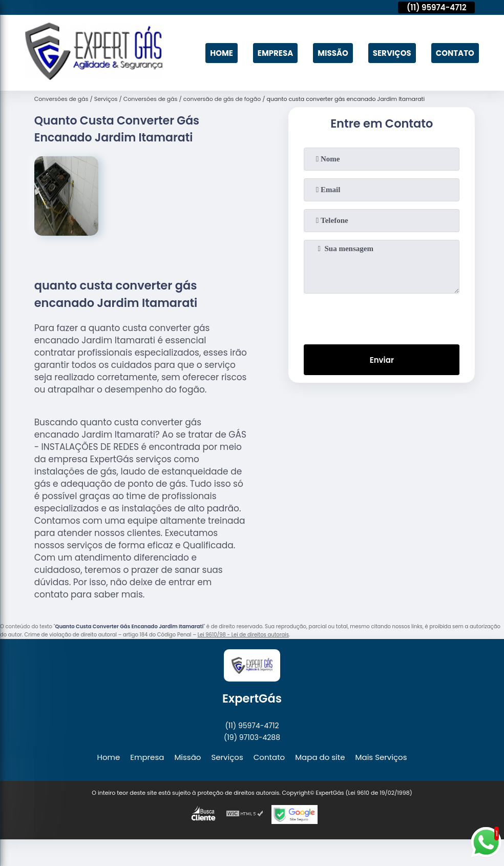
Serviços (392, 53)
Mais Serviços (381, 757)
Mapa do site (320, 757)
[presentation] (382, 317)
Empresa (275, 53)
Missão (333, 53)
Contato (455, 53)
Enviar (382, 360)
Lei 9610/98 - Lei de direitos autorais (243, 635)
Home (222, 53)
